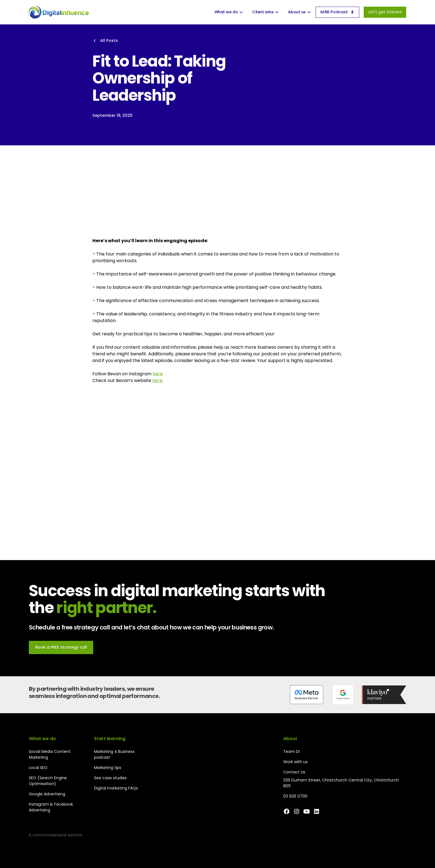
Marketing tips (108, 768)
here (158, 374)
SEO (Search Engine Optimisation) (48, 781)
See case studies (110, 778)
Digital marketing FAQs (116, 788)
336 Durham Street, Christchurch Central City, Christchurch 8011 (341, 783)
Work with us (295, 762)
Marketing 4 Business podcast (114, 754)
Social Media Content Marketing (50, 754)
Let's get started (385, 12)
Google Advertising (47, 794)
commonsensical (49, 835)
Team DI (291, 751)
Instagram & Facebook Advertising (51, 807)
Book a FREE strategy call (61, 647)
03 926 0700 (295, 796)
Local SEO (38, 768)
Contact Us (294, 772)
